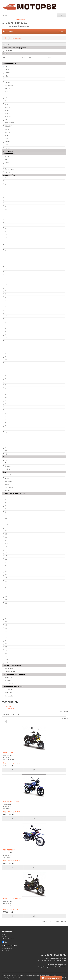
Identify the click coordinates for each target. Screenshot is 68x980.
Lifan (6, 101)
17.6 (6, 347)
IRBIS (6, 91)
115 (6, 448)
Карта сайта (5, 950)
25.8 (6, 379)
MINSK (7, 104)
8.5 (6, 244)
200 (6, 587)
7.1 (6, 184)
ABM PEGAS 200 (9, 850)
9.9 (6, 269)
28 (5, 388)
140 (6, 540)
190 (6, 575)
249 (6, 606)
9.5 (6, 259)
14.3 (6, 316)
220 (6, 590)
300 (6, 628)
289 (6, 622)
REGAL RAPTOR (9, 123)
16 (5, 328)
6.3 (6, 219)
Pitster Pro (8, 117)
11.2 (6, 278)
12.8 (6, 291)
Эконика (7, 148)
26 (5, 382)
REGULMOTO (9, 126)
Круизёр (7, 484)
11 (5, 275)
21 (5, 366)
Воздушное (8, 689)
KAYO (6, 98)
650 (6, 647)
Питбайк (7, 469)
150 (6, 451)
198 (6, 584)
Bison (6, 79)
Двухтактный (9, 668)
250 (6, 609)
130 (6, 537)
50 (5, 503)
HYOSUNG (8, 88)
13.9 (6, 310)
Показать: (65, 718)
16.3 (6, 332)
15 (5, 325)
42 (5, 413)
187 (6, 572)
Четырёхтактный (10, 672)
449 (6, 638)
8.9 (6, 250)
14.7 (6, 322)
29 (5, 391)
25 (5, 376)
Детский (7, 478)
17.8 (6, 350)
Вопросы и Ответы (8, 938)
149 (6, 553)
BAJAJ (6, 76)
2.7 (6, 194)
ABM (6, 66)
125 (6, 534)
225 (6, 600)
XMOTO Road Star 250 (12, 899)
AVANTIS (7, 73)
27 (5, 385)
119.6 (6, 525)
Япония (7, 172)
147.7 (6, 550)
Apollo (7, 70)
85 (5, 512)
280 (6, 619)
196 (6, 578)
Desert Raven (9, 85)
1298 (6, 663)
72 (5, 509)
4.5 (6, 206)
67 (5, 441)
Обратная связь (7, 948)
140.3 (6, 543)
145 (6, 547)
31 (5, 401)
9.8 (6, 266)
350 (6, 631)
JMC (6, 95)
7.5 (6, 231)
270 (6, 612)
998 (6, 656)
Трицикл (7, 491)
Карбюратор (9, 684)
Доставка (5, 936)
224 (6, 597)
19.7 (6, 360)
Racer (6, 120)
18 (5, 354)
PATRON (7, 113)
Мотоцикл (8, 466)
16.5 (6, 338)
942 (6, 653)
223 (6, 594)
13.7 (6, 307)
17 (5, 344)
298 (6, 625)
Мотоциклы (16, 38)
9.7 (6, 263)
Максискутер (9, 463)
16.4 (6, 335)
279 (6, 616)
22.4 (6, 372)
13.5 (6, 303)
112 (6, 445)
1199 (6, 660)
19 (5, 357)
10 (5, 272)
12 (5, 281)
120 (6, 528)
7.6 (6, 234)
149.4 (6, 556)
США (6, 166)
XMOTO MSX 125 (10, 752)
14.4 (6, 319)
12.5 (6, 285)
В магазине (8, 51)
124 (6, 531)
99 (5, 515)
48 (5, 426)
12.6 (6, 288)
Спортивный (9, 487)
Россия (7, 163)
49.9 (6, 499)
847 (6, 650)
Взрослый (8, 475)
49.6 (6, 496)
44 (5, 419)
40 (5, 410)
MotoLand (8, 107)
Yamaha (7, 142)
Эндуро (7, 460)
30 (5, 394)
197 (6, 581)
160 (6, 565)
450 (6, 641)
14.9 (6, 181)
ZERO (6, 145)
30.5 (6, 398)
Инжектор (8, 680)
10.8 (6, 178)
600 (6, 644)
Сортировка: (64, 711)
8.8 (6, 247)
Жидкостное (9, 677)
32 (5, 404)
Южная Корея (9, 169)
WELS (6, 139)
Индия (7, 156)
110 (6, 521)
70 (5, 506)
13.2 (6, 300)
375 (6, 634)
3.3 (6, 200)
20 (5, 363)
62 (5, 438)
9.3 (6, 256)
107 (6, 518)
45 (5, 423)
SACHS (7, 129)
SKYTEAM (7, 132)
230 (6, 603)
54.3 (6, 432)
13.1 (6, 297)
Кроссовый (8, 481)
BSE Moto (7, 82)
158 (6, 562)
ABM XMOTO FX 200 (11, 801)
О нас (3, 934)
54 (5, 429)
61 (5, 435)
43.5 (6, 416)
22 (5, 369)
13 (5, 294)
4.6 (6, 209)
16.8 (6, 341)
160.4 (6, 454)
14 (5, 313)
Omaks (7, 110)
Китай (7, 160)
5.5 (6, 212)
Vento (6, 135)
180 (6, 569)
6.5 (6, 222)
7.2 (6, 228)
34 (5, 407)
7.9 (6, 237)
